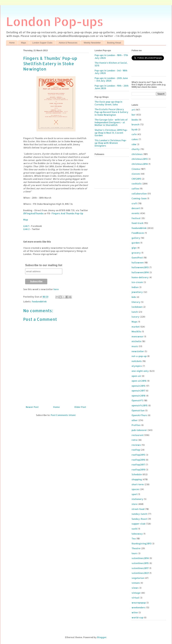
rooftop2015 (138, 455)
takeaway (137, 534)
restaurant (138, 435)
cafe (134, 134)
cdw (134, 144)
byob (134, 129)
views (135, 588)
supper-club (138, 524)
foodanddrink (39, 301)
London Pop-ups (55, 21)
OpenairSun (138, 410)
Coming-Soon (139, 198)
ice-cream (137, 282)
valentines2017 (140, 568)
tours (135, 553)
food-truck (137, 223)
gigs (134, 248)
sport (135, 494)
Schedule (137, 474)
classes (136, 174)
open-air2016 (139, 381)
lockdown (137, 307)
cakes (135, 139)
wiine (135, 612)
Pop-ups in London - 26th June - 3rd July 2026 (111, 79)
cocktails (137, 184)
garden (136, 243)
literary (136, 302)
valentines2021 (140, 573)
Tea (134, 539)
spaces (135, 489)
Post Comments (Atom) (63, 415)
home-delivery (140, 277)
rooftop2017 (138, 465)
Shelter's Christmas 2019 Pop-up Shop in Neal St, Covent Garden (111, 133)
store (135, 504)
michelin (136, 341)
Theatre (136, 548)
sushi (135, 529)
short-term (138, 484)
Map (26, 220)
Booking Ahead (114, 43)
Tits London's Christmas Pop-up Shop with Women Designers (111, 143)
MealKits (136, 331)
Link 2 (26, 229)
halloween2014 (140, 272)
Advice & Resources (68, 43)
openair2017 (138, 391)
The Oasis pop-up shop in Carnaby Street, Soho (108, 103)
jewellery (137, 292)
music (135, 346)
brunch (135, 124)
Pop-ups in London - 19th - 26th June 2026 (112, 87)
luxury (135, 317)
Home (12, 43)
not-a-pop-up (139, 356)
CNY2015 (136, 179)
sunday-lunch (139, 514)
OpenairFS (137, 400)
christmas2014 (140, 164)
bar (133, 115)
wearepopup (139, 603)
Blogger (102, 637)
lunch (135, 312)
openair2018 (138, 396)
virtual (135, 598)
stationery (137, 499)
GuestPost (137, 258)
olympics (137, 366)
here (56, 289)
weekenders (138, 607)
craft (134, 203)
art (133, 110)
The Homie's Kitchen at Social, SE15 (111, 64)
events (135, 213)
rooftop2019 (138, 470)
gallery (136, 238)
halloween (138, 263)
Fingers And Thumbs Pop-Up (67, 213)
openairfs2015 (140, 405)
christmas (137, 154)
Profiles (136, 425)
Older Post (80, 407)
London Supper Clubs (42, 43)
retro (134, 440)
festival (136, 218)
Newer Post (32, 407)
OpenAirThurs (139, 415)
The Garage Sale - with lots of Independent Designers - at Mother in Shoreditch (111, 122)
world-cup (137, 617)
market (136, 327)
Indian (135, 287)
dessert (136, 208)
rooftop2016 (138, 460)
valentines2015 (140, 563)
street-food (138, 509)
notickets (137, 361)
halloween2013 (140, 267)
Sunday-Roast (139, 519)
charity (136, 149)
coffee (135, 189)
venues (136, 583)
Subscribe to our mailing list (44, 265)
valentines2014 (140, 558)
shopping (137, 479)
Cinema (136, 169)
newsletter (138, 351)
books (135, 120)
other (135, 420)
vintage (136, 593)
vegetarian (138, 578)
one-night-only (140, 371)
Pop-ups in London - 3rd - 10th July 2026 (111, 72)
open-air (136, 376)
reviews (136, 445)
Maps (23, 43)
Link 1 (26, 226)
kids (134, 297)
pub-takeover (139, 430)
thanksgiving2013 (141, 544)
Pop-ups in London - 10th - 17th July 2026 (111, 57)
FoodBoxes (138, 233)
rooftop (136, 450)
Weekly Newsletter (92, 43)
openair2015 (138, 386)
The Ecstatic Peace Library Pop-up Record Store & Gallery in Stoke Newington (111, 112)
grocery (136, 253)
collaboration (139, 194)
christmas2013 (140, 159)
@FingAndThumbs (33, 213)
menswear (138, 336)
